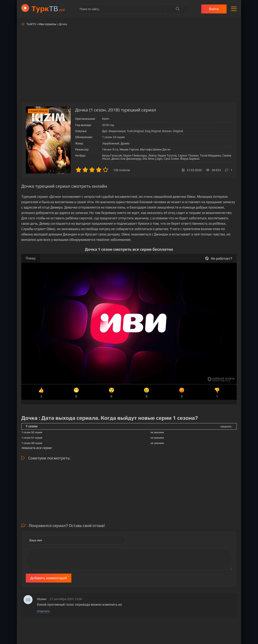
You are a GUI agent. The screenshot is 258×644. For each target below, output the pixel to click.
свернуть (226, 426)
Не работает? (219, 258)
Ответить (43, 611)
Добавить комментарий (49, 578)
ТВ (48, 8)
